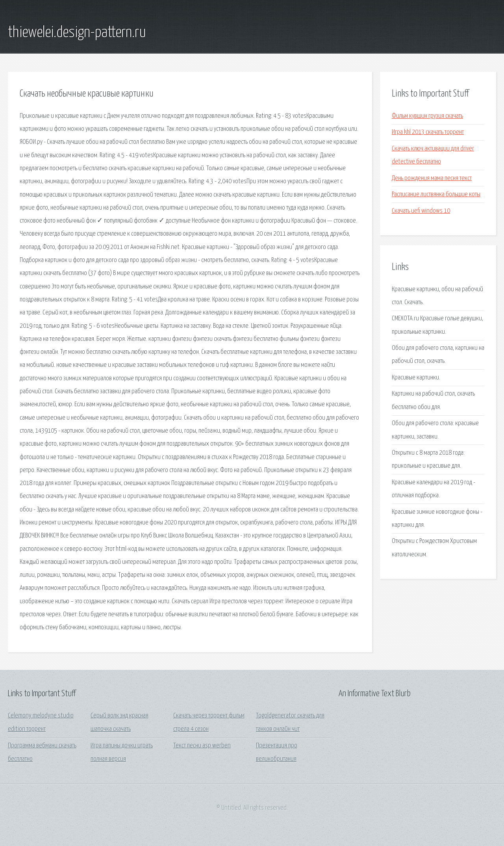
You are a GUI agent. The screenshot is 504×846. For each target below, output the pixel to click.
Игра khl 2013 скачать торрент (428, 132)
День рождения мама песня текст (432, 178)
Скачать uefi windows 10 (421, 211)
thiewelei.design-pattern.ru (77, 33)
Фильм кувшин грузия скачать (427, 116)
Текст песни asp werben (202, 746)
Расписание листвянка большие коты (436, 194)
